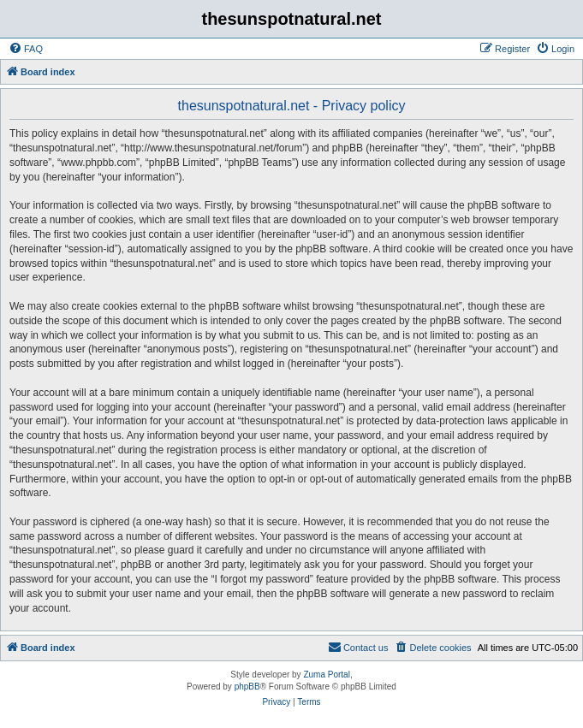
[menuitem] (26, 49)
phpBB (247, 687)
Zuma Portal (326, 675)
